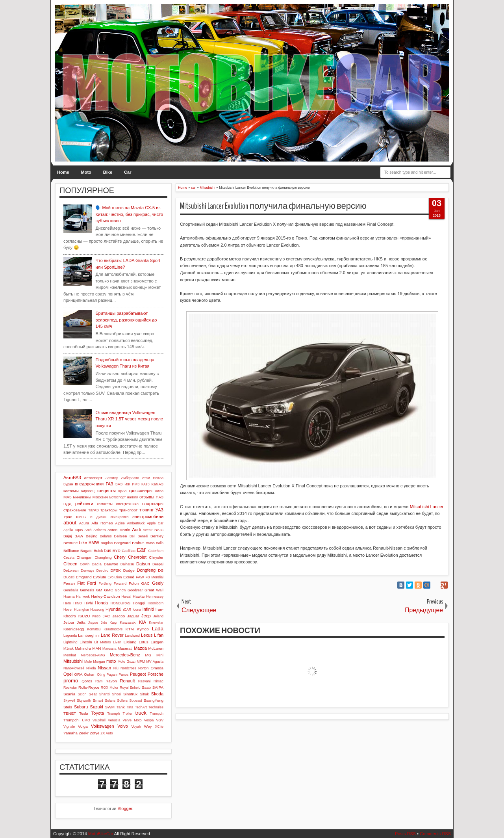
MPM (141, 661)
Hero (67, 603)
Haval (126, 596)
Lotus (144, 642)
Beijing (92, 536)
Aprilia (68, 530)
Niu (116, 668)
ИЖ (127, 484)
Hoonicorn (156, 603)
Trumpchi (71, 720)
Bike (108, 172)
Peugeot (138, 674)
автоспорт (93, 478)
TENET (70, 713)
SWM (110, 707)
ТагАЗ (94, 510)
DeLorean (71, 570)
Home (63, 172)
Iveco (96, 616)
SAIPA (158, 687)
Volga (83, 726)
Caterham (156, 551)
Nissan (104, 668)
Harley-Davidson (105, 596)
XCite (159, 727)
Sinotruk (130, 694)
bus (108, 550)
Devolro (102, 570)
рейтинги (84, 504)
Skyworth (84, 701)
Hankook (83, 596)
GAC (145, 583)
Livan (117, 642)
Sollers (122, 701)
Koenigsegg (74, 629)
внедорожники (89, 484)
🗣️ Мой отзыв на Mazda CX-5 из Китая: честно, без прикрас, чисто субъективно (129, 214)
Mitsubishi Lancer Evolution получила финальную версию (273, 206)
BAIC (159, 530)
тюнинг (146, 510)
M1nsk (69, 648)
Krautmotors (113, 629)
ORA (78, 674)
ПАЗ (159, 497)
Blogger (125, 808)
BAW (79, 536)
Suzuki (97, 707)
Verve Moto (132, 720)
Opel (68, 674)
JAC (107, 616)
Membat (70, 655)
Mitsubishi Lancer (427, 507)
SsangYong (154, 700)
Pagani (112, 674)
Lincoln (86, 642)
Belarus (106, 536)
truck (141, 713)
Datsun (143, 564)
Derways (87, 570)
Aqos (79, 530)
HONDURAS (120, 603)
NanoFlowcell (74, 668)
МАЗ (68, 497)
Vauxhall (99, 720)
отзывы (147, 497)
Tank (121, 707)
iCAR (127, 609)
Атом (146, 478)
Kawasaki (128, 622)
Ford (92, 583)
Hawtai (139, 596)
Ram (99, 681)
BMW (94, 543)
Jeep (146, 616)
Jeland (158, 616)
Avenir (148, 530)
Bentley (157, 536)
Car (128, 172)
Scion (82, 694)
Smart (98, 700)
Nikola (91, 668)
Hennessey (155, 596)
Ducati (69, 577)
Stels (68, 707)
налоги (133, 497)
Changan (85, 557)
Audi (136, 530)
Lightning (70, 642)
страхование (75, 510)
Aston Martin (119, 530)
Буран (68, 484)
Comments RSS (435, 834)
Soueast (135, 701)
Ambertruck (136, 523)
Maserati (125, 648)
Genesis (87, 590)
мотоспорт (117, 497)
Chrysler (156, 557)
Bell (132, 536)
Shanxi (105, 694)
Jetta (81, 622)
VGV (160, 720)
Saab (146, 687)
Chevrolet (137, 557)
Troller (127, 714)
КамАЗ (157, 484)
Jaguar (133, 616)
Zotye (95, 733)
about (70, 523)
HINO (78, 603)
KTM (130, 629)
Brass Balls (155, 543)
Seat (93, 694)
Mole (88, 661)
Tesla (84, 713)
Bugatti (86, 551)
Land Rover (112, 635)
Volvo (123, 726)
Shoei (117, 694)
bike (83, 543)
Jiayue (93, 622)
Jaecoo (119, 616)
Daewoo (111, 564)
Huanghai (82, 609)
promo (71, 681)
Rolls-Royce (89, 687)
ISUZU (84, 616)
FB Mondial (154, 577)
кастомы (71, 491)
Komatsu (94, 629)
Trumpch (157, 714)
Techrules (156, 707)
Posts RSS (405, 834)
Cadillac (129, 551)
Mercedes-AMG (93, 655)
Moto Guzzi (126, 661)
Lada (158, 629)
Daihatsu (127, 564)
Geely (158, 583)
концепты (106, 491)
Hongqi (139, 603)
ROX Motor (110, 687)
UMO (86, 720)
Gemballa (71, 590)
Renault (128, 681)
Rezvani (145, 681)
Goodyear (135, 590)
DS (161, 570)
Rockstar (70, 687)
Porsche (156, 674)
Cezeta (69, 557)
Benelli (143, 536)
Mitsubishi (73, 661)
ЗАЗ (119, 484)
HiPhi (88, 603)
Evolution (115, 577)
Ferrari (69, 583)
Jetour (69, 622)
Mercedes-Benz (125, 655)
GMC (108, 590)
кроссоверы (141, 491)
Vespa (149, 720)
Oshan (90, 674)
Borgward (122, 543)
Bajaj (68, 536)
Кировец (88, 491)
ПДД (67, 504)
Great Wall (154, 590)
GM (99, 590)
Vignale (69, 727)
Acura (84, 523)
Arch (88, 530)
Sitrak (144, 694)
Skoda (157, 694)
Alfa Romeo (102, 523)
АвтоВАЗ (72, 478)
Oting (101, 674)
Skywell (69, 701)
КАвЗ (145, 484)
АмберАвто (130, 478)
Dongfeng (146, 570)
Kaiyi (113, 622)
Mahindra (83, 648)
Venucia (114, 720)
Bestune (70, 543)
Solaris (110, 701)
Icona (137, 609)
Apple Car (155, 523)
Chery (120, 557)
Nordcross (128, 668)
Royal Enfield (130, 687)
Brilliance (71, 551)
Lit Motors (103, 642)
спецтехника (127, 504)
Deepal (158, 564)
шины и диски (91, 517)
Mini (160, 655)
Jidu (104, 622)
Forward (120, 583)
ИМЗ (136, 484)
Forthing (105, 583)
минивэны (82, 497)
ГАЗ (109, 484)
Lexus (147, 635)
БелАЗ (158, 478)
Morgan (99, 661)
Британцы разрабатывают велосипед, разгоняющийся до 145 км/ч (126, 320)
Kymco (143, 629)
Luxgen (157, 642)
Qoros (87, 681)
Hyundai (113, 609)
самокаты (105, 504)
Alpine (120, 523)
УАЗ (159, 510)
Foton (134, 583)
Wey (148, 726)
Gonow (120, 590)
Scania (69, 694)
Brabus (138, 543)
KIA (143, 622)
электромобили (148, 517)
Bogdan (107, 543)
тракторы (109, 510)
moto (111, 661)
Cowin (85, 564)
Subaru (81, 707)
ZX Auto (107, 733)
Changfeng (103, 557)
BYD (117, 551)
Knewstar (156, 622)
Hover (68, 609)
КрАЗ (122, 491)
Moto (86, 172)
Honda (102, 603)
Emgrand (84, 577)
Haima (69, 596)
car (141, 550)
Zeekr (84, 733)
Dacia (97, 564)
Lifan (159, 635)
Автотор (112, 478)
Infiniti (148, 609)
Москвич (100, 497)
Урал (68, 517)
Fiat (81, 583)
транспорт (129, 510)
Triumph (113, 714)
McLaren (156, 648)
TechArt (141, 707)
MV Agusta (155, 661)
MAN (97, 648)
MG (148, 655)
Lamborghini (89, 635)
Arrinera (99, 530)
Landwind (132, 635)
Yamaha (70, 733)
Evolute (100, 577)
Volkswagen (103, 726)
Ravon (111, 681)
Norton (143, 668)
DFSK (116, 570)
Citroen (70, 564)
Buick (98, 551)
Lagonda (70, 635)
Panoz (123, 674)
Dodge (129, 570)
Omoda (157, 668)
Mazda (140, 648)
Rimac (158, 681)
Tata (130, 707)
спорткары (153, 504)
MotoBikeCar (101, 834)
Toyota (98, 713)
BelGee (121, 536)
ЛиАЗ (159, 491)
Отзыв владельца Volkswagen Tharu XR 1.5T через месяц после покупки (129, 419)
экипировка (119, 517)
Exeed (129, 577)
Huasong (97, 609)
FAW (140, 577)
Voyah (136, 727)
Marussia (109, 648)
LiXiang (130, 642)
